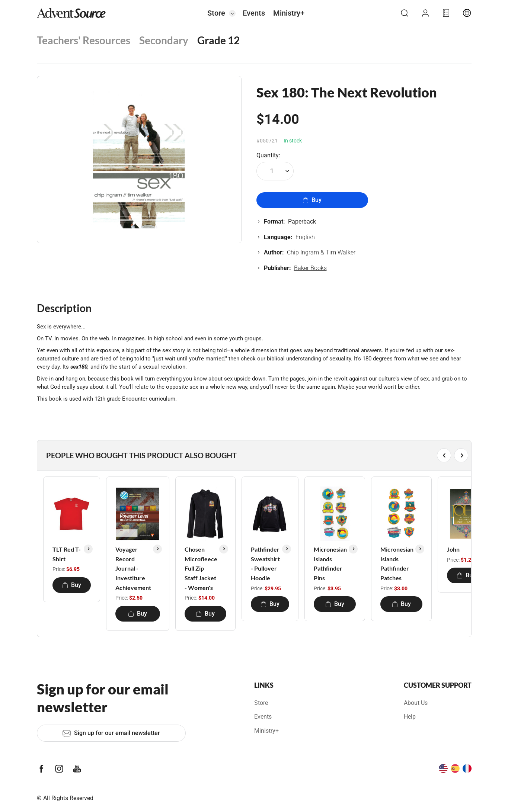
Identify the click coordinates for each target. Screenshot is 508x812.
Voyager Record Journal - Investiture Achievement (133, 568)
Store (216, 13)
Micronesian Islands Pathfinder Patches (397, 564)
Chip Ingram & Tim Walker (321, 252)
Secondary (164, 40)
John (453, 549)
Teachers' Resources (84, 40)
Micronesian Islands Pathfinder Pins (330, 564)
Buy (312, 200)
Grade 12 (218, 40)
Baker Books (310, 268)
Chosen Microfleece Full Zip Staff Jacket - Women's (201, 568)
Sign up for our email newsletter (111, 733)
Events (254, 13)
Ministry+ (289, 13)
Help (410, 717)
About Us (416, 703)
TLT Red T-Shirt (67, 554)
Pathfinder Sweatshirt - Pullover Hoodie (265, 564)
